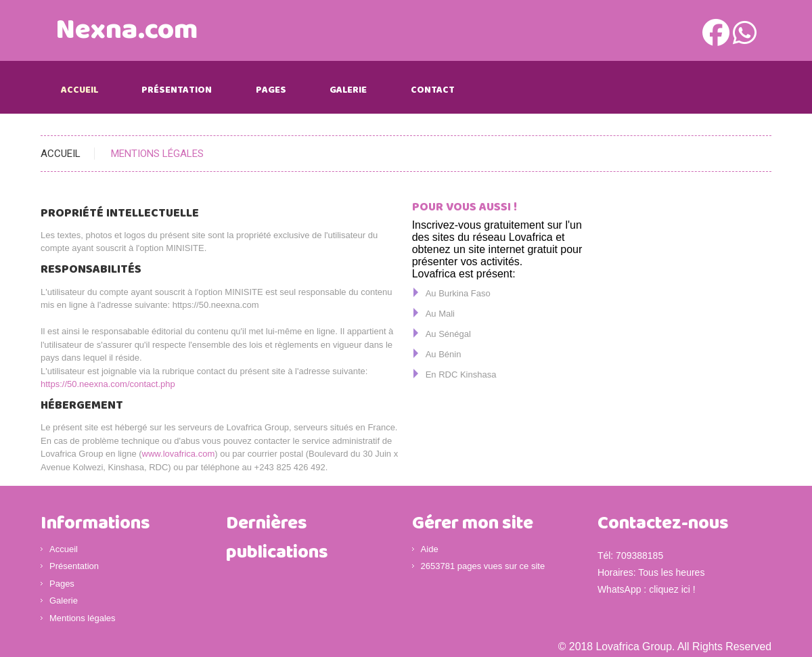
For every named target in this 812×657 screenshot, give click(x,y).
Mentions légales (83, 618)
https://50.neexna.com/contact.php (108, 384)
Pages (271, 90)
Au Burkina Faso (458, 293)
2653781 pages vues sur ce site (483, 566)
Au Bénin (444, 354)
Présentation (177, 90)
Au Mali (440, 314)
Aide (430, 549)
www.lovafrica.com (179, 454)
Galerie (348, 90)
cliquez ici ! (672, 589)
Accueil (80, 90)
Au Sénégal (448, 334)
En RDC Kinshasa (461, 375)
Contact (433, 90)
